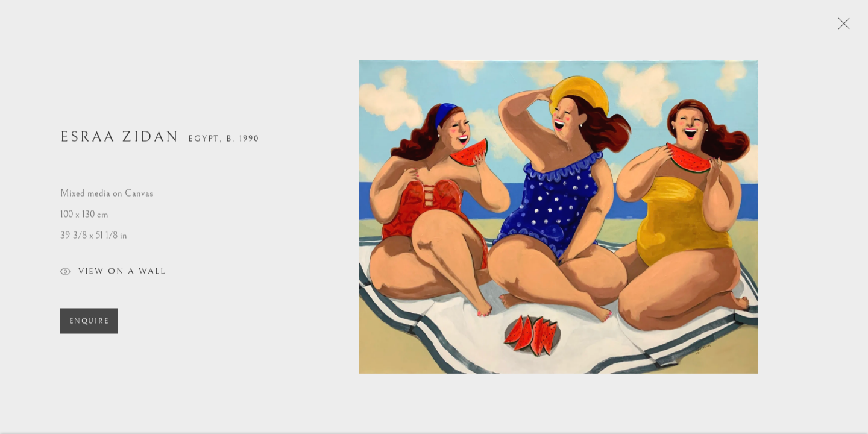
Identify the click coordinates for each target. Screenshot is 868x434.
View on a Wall (113, 278)
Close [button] (853, 27)
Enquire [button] (89, 326)
